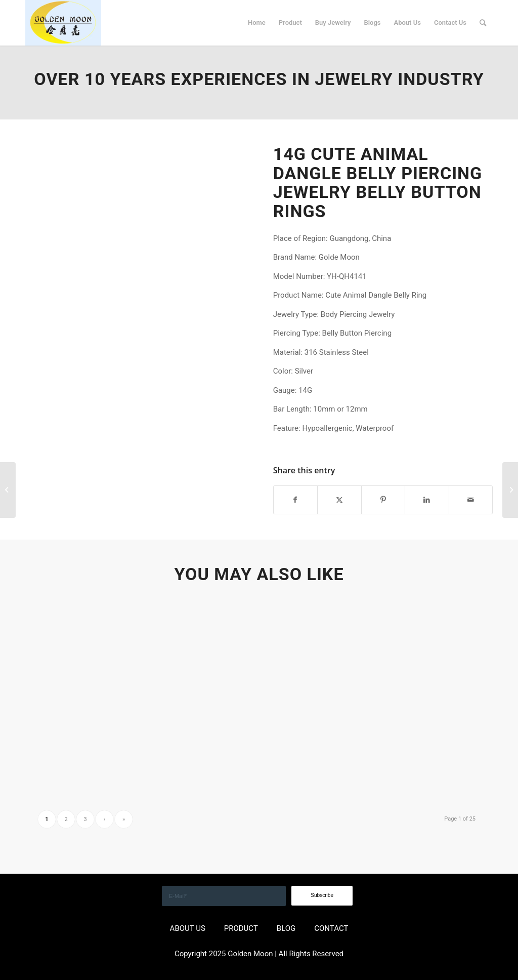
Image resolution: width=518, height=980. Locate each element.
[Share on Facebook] (295, 500)
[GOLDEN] (63, 23)
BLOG (286, 928)
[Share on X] (339, 500)
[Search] (483, 23)
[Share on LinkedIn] (427, 500)
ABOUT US (188, 928)
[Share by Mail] (471, 500)
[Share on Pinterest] (383, 500)
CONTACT (331, 928)
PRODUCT (241, 928)
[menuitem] (257, 23)
